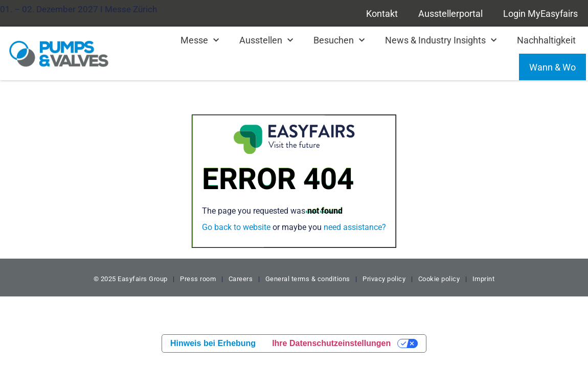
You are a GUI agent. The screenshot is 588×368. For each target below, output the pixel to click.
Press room (197, 279)
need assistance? (355, 227)
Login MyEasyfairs (540, 14)
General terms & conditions (308, 279)
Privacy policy (384, 279)
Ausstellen (266, 41)
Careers (241, 279)
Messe (200, 41)
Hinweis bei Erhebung (213, 343)
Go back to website (236, 227)
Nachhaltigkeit (546, 40)
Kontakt (382, 14)
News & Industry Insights (441, 41)
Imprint (484, 279)
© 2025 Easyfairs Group (131, 279)
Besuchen (339, 41)
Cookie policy (439, 279)
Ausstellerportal (450, 14)
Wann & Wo (552, 67)
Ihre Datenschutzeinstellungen (331, 343)
